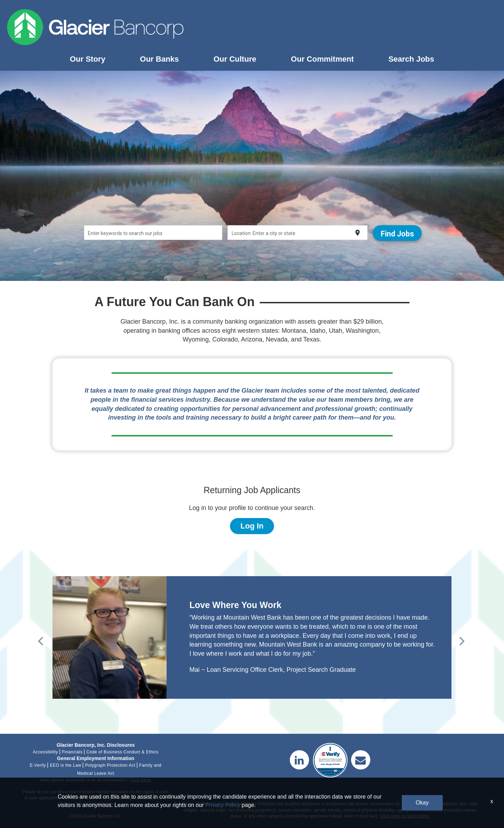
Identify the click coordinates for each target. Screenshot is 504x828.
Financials (72, 752)
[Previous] (40, 639)
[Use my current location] (355, 233)
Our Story (87, 59)
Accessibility (45, 752)
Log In (252, 526)
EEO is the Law (65, 765)
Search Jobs (411, 59)
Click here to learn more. (405, 816)
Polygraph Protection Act (110, 765)
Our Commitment (322, 59)
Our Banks (159, 59)
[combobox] (155, 233)
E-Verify (38, 765)
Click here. (141, 780)
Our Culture (235, 59)
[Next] (460, 639)
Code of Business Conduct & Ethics (122, 752)
